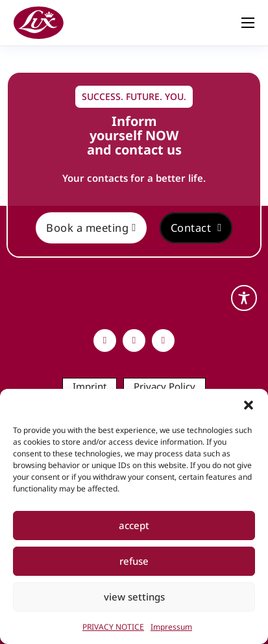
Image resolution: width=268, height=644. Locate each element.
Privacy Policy (164, 386)
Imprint (90, 386)
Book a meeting (91, 228)
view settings (134, 597)
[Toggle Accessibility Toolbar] (244, 298)
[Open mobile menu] (248, 23)
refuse (134, 561)
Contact (196, 228)
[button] (249, 405)
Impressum (171, 627)
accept (134, 525)
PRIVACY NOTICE (113, 627)
